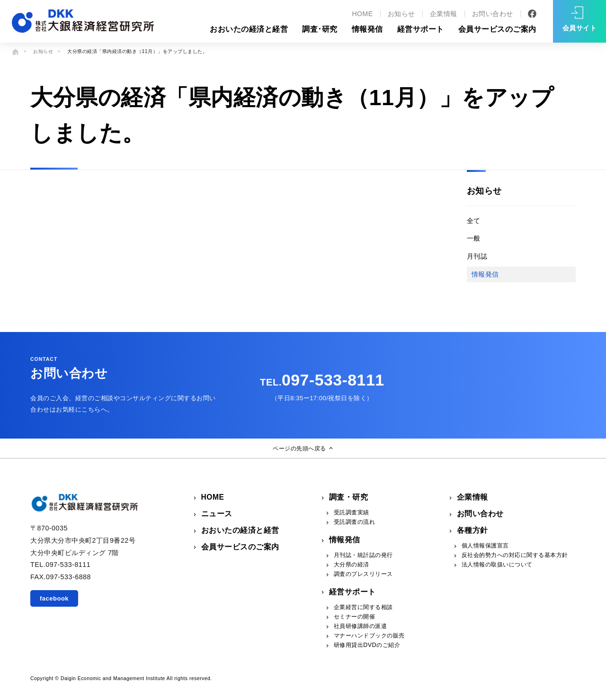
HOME (362, 14)
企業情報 (444, 14)
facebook (54, 598)
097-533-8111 (322, 380)
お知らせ (401, 14)
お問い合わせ (493, 14)
